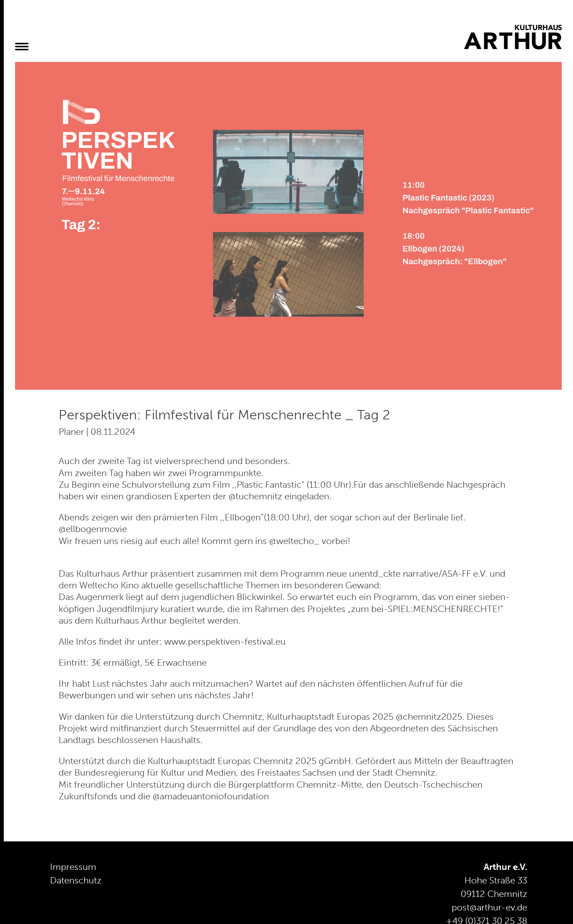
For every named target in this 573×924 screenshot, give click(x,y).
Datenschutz (76, 880)
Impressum (73, 867)
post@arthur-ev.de (489, 907)
